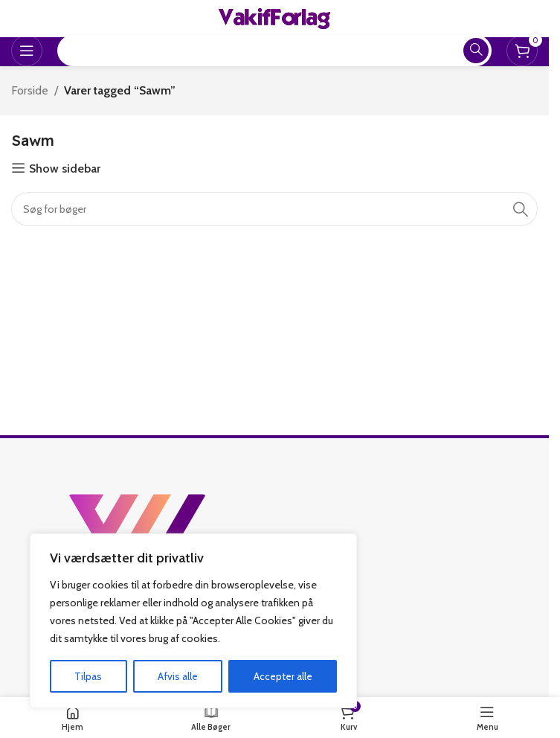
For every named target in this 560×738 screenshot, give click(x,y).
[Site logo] (274, 17)
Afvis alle (178, 676)
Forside (30, 90)
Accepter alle (283, 676)
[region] (193, 621)
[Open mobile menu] (27, 51)
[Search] (274, 209)
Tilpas (88, 676)
